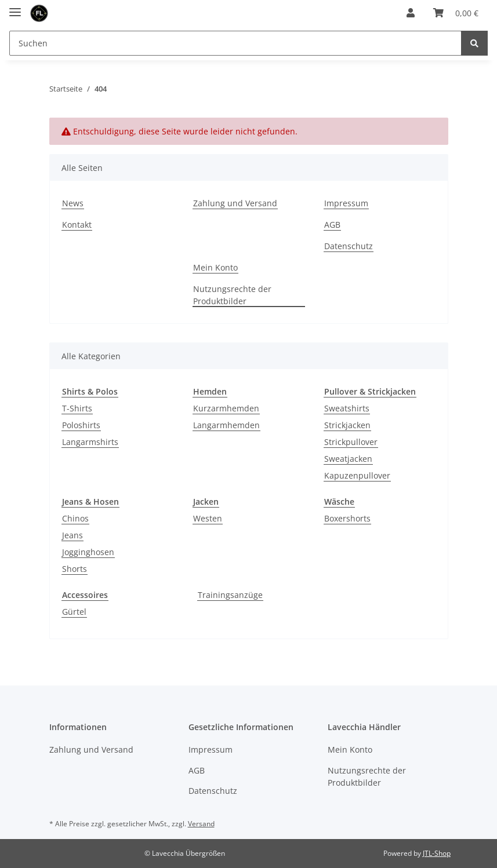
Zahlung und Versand (235, 203)
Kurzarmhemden (226, 408)
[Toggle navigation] (15, 7)
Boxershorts (347, 518)
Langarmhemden (226, 425)
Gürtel (74, 612)
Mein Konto (215, 267)
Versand (201, 824)
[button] (411, 13)
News (73, 203)
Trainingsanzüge (230, 595)
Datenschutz (349, 246)
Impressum (346, 203)
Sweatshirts (347, 408)
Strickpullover (351, 442)
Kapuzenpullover (357, 475)
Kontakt (77, 225)
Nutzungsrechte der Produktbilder (232, 295)
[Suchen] (235, 43)
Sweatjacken (348, 459)
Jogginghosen (88, 552)
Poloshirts (81, 425)
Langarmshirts (90, 442)
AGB (332, 225)
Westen (208, 518)
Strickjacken (347, 425)
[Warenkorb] (456, 13)
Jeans (72, 535)
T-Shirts (77, 408)
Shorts (75, 569)
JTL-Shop (437, 853)
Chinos (75, 518)
